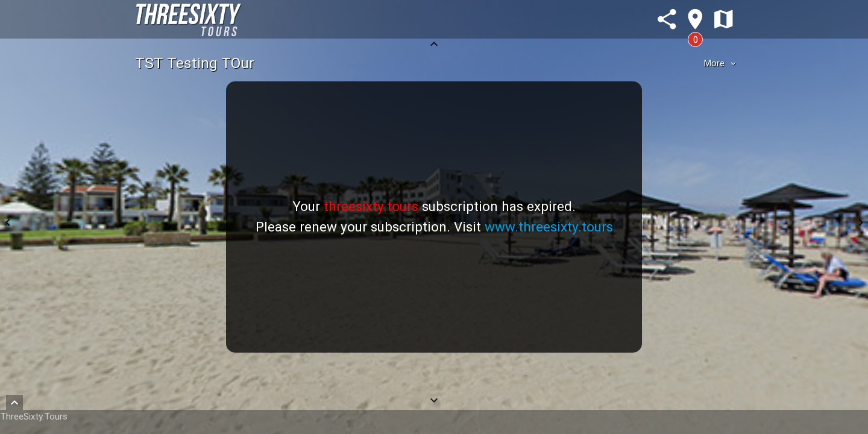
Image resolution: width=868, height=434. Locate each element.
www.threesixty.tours (549, 227)
